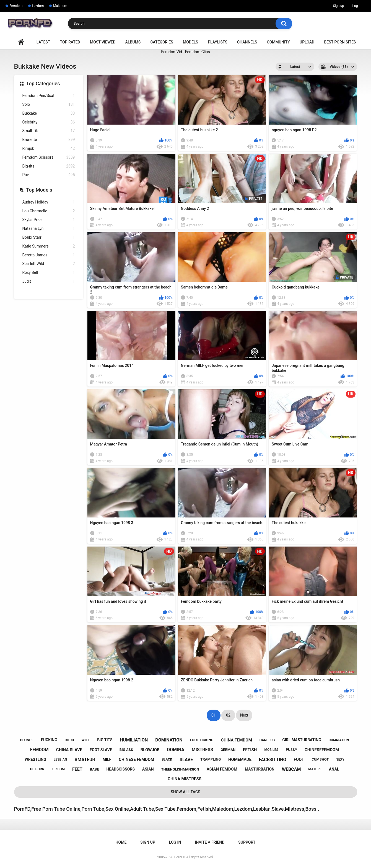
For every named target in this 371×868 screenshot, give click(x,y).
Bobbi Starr (49, 237)
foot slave (101, 750)
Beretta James (49, 255)
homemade (240, 759)
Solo (49, 105)
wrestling (35, 759)
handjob (267, 740)
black (167, 759)
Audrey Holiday (49, 202)
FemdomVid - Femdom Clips (185, 52)
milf (107, 759)
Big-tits (49, 166)
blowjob (150, 750)
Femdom (16, 6)
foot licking (202, 740)
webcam (291, 769)
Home (21, 42)
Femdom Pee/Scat (49, 96)
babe (94, 769)
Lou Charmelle (49, 211)
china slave (69, 750)
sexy (340, 759)
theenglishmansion (180, 769)
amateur (85, 760)
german (228, 750)
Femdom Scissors (49, 157)
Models (190, 42)
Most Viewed (103, 42)
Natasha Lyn (49, 229)
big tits (105, 740)
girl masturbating (302, 740)
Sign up (339, 6)
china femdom (236, 740)
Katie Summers (49, 246)
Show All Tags (185, 792)
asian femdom (222, 769)
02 (228, 715)
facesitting (273, 760)
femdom (39, 750)
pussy (291, 750)
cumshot (320, 759)
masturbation (260, 769)
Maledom (60, 6)
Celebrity (49, 122)
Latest (43, 42)
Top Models (39, 190)
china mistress (185, 779)
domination (169, 740)
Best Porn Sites (340, 42)
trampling (211, 759)
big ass (126, 750)
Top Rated (70, 42)
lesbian (60, 759)
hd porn (37, 769)
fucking (49, 740)
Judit (49, 281)
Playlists (218, 42)
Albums (133, 42)
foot (299, 759)
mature (315, 769)
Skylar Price (49, 220)
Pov (49, 175)
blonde (27, 740)
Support (247, 842)
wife (86, 740)
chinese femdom (136, 759)
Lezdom (38, 6)
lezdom (58, 769)
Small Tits (49, 131)
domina (176, 750)
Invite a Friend (210, 842)
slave (186, 760)
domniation (339, 740)
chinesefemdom (322, 750)
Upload (307, 42)
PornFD (180, 857)
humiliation (134, 740)
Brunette (49, 140)
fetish (250, 750)
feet (77, 769)
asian (148, 769)
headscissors (120, 769)
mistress (202, 750)
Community (278, 42)
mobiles (271, 750)
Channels (247, 42)
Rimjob (49, 149)
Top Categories (43, 83)
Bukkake (49, 113)
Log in (357, 6)
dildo (69, 740)
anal (334, 769)
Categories (162, 42)
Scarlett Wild (49, 264)
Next (244, 715)
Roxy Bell (49, 273)
